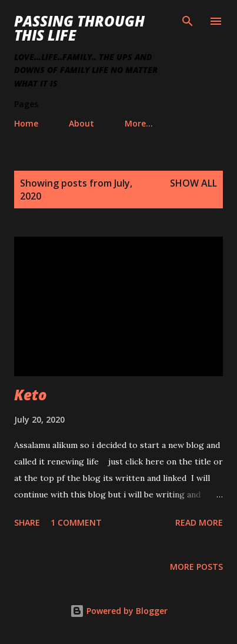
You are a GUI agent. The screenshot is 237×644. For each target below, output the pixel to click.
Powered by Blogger (119, 611)
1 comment (76, 522)
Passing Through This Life (79, 28)
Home (26, 123)
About (81, 123)
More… (139, 123)
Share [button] (27, 522)
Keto (31, 395)
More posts (196, 567)
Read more (199, 522)
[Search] (188, 21)
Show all (193, 183)
